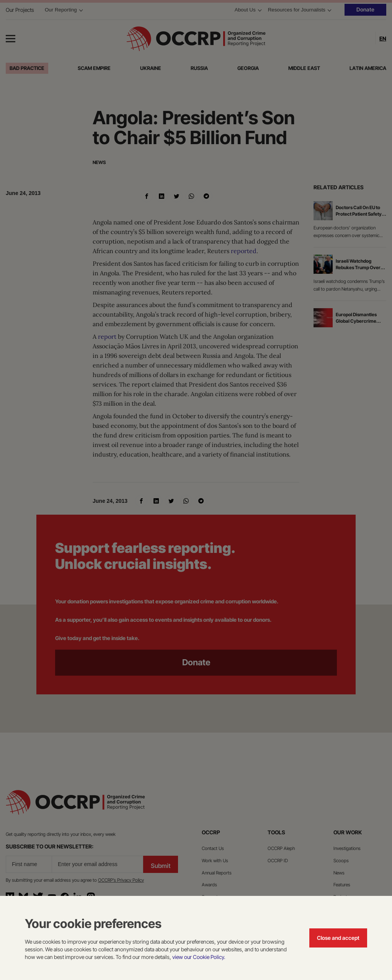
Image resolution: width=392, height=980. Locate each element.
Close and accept (338, 938)
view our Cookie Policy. (199, 957)
